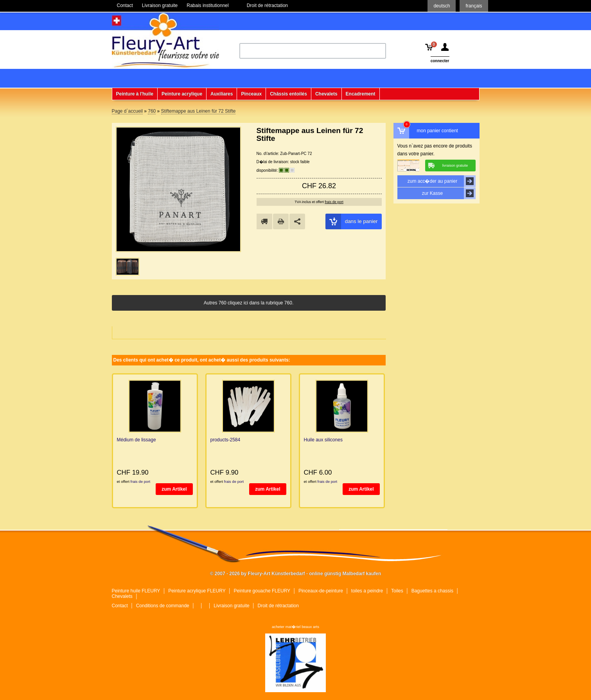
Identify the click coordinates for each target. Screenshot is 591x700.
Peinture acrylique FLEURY (197, 591)
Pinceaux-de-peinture (321, 591)
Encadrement (361, 94)
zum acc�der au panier (442, 181)
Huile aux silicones (323, 440)
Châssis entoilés (288, 94)
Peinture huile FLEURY (136, 591)
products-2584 (225, 440)
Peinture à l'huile (135, 94)
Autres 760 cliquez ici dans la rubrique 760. (249, 303)
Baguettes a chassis (432, 591)
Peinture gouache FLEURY (262, 591)
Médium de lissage (137, 440)
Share (297, 221)
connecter (440, 61)
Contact (120, 606)
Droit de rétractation (278, 606)
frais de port (334, 202)
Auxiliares (222, 94)
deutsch (442, 6)
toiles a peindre (367, 591)
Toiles (397, 591)
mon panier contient (437, 131)
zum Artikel (174, 489)
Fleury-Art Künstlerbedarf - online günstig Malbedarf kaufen (165, 40)
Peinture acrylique (182, 94)
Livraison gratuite (231, 606)
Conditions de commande (163, 606)
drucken (281, 221)
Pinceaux (251, 94)
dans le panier (352, 221)
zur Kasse (449, 193)
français (474, 6)
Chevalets (326, 94)
